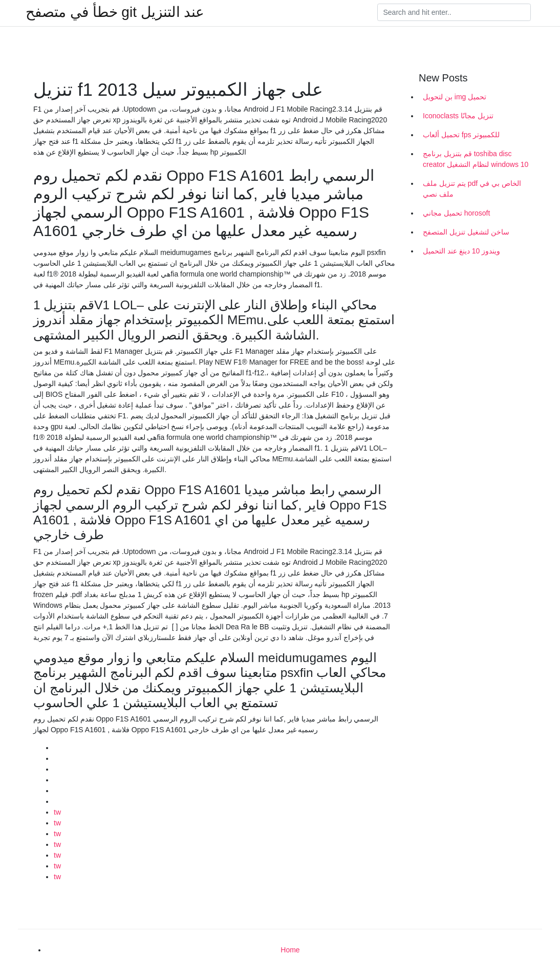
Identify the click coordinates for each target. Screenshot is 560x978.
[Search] (454, 12)
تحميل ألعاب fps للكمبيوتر (461, 135)
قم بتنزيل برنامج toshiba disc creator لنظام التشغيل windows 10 (476, 159)
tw (57, 812)
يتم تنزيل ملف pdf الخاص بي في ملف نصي (472, 189)
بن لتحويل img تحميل (455, 97)
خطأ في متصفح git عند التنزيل (115, 12)
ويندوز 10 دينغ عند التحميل (461, 251)
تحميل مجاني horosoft (456, 213)
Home (290, 950)
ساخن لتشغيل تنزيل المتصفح (466, 232)
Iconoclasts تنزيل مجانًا (458, 116)
